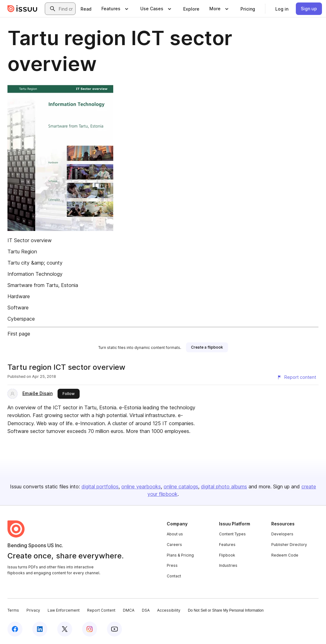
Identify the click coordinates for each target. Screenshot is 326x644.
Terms (13, 610)
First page (19, 334)
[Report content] (296, 377)
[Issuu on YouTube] (114, 629)
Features (227, 545)
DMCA (129, 610)
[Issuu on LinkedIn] (40, 629)
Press (172, 565)
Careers (174, 545)
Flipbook (227, 555)
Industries (228, 565)
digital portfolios (100, 487)
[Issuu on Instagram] (90, 629)
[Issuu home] (22, 9)
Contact (174, 576)
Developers (282, 534)
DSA (146, 610)
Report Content (101, 610)
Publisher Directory (289, 545)
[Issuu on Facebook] (15, 629)
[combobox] (66, 9)
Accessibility (169, 610)
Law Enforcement (64, 610)
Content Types (232, 534)
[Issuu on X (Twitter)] (65, 629)
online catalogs (181, 487)
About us (175, 534)
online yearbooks (141, 487)
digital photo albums (224, 487)
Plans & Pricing (180, 555)
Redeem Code (285, 555)
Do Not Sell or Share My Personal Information (226, 610)
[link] (86, 9)
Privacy (33, 610)
